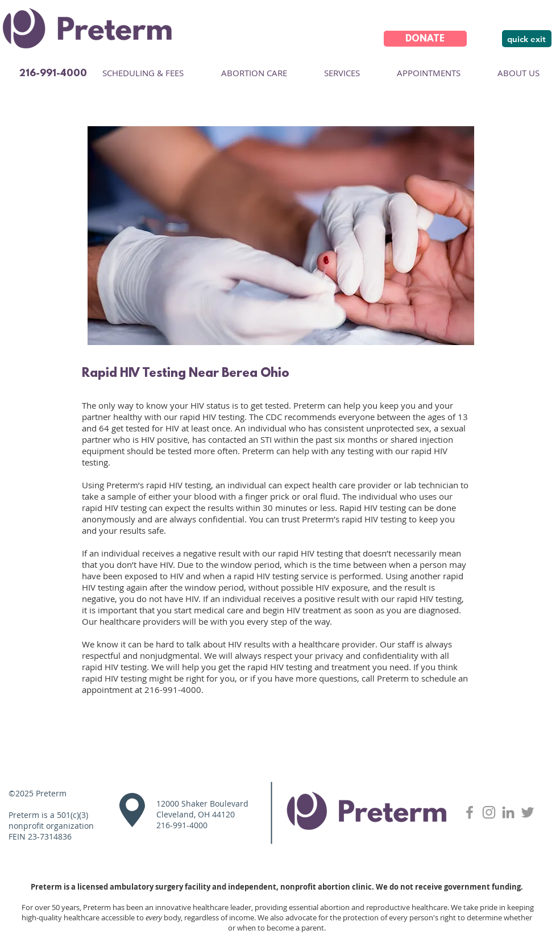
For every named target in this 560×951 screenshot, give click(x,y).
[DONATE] (425, 39)
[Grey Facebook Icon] (470, 812)
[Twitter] (528, 812)
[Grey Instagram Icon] (489, 812)
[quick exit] (527, 39)
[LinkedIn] (508, 812)
